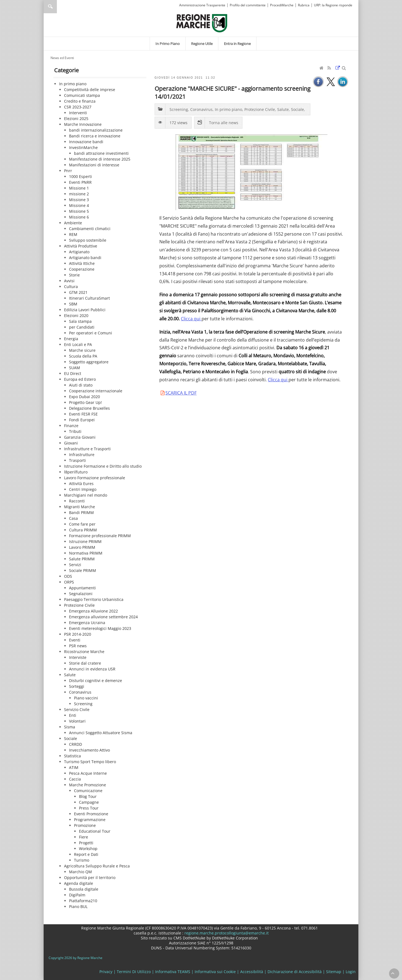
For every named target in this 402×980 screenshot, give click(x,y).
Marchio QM (80, 872)
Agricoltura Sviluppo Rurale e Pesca (97, 866)
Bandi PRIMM (81, 512)
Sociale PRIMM (83, 570)
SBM (73, 304)
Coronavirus (80, 692)
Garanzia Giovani (80, 437)
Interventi (78, 113)
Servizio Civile (77, 709)
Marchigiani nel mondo (86, 495)
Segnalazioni (81, 594)
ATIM (74, 767)
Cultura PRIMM (83, 530)
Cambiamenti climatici (90, 229)
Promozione (85, 825)
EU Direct (73, 373)
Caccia (75, 779)
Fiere (84, 837)
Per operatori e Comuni (91, 333)
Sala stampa (80, 321)
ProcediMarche (282, 5)
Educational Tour (95, 831)
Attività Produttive (81, 246)
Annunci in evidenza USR (92, 669)
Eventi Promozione (91, 814)
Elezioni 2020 (76, 315)
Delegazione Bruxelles (89, 408)
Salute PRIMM (82, 559)
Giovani (71, 443)
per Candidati (82, 327)
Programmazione (90, 820)
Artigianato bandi (85, 258)
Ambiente (73, 223)
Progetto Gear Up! (85, 402)
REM (73, 234)
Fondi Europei (82, 420)
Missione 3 (79, 200)
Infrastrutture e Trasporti (87, 449)
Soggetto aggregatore (89, 362)
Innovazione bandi (86, 142)
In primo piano (73, 84)
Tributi (75, 431)
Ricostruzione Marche (84, 652)
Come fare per (82, 524)
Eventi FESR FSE (83, 414)
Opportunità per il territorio (90, 878)
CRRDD (76, 744)
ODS (68, 576)
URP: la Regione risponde (333, 5)
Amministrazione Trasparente (202, 5)
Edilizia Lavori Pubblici (85, 310)
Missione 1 (79, 188)
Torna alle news (224, 123)
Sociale (71, 738)
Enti (73, 715)
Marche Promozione (88, 785)
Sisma (70, 727)
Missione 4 (79, 205)
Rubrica (304, 5)
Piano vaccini (86, 698)
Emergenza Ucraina (87, 623)
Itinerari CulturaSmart (89, 298)
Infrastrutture (82, 455)
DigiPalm (77, 895)
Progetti (86, 843)
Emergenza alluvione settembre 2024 (103, 617)
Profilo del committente (248, 5)
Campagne (89, 802)
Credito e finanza (80, 101)
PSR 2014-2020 (78, 634)
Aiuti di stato (81, 385)
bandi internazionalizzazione (96, 130)
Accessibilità (252, 972)
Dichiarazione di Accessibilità (295, 972)
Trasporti (77, 460)
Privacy (106, 972)
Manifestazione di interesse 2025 (100, 159)
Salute (70, 675)
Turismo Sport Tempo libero (90, 762)
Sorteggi (77, 686)
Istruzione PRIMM (85, 541)
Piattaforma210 (83, 901)
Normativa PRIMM (86, 553)
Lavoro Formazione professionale (95, 478)
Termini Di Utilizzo (134, 972)
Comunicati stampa (82, 95)
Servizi (75, 565)
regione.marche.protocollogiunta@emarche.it (226, 933)
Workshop (88, 849)
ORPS (69, 582)
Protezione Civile (79, 605)
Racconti (77, 501)
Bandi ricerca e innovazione (95, 136)
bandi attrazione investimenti (101, 153)
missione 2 (79, 194)
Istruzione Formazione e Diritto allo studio (103, 466)
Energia (71, 339)
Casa (73, 518)
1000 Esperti (80, 176)
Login (351, 972)
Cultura (71, 287)
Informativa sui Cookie (215, 972)
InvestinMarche (83, 147)
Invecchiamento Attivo (89, 750)
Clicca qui (191, 319)
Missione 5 (79, 211)
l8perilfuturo (76, 472)
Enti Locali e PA (78, 344)
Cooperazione (82, 269)
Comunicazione (88, 791)
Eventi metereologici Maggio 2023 (100, 628)
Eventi (75, 640)
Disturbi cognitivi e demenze (96, 681)
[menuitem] (168, 44)
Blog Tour (88, 796)
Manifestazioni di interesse (94, 165)
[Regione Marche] (202, 23)
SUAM (75, 368)
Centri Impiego (83, 489)
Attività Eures (81, 484)
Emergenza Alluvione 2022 (93, 611)
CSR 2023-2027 (78, 107)
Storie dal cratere (85, 663)
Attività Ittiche (82, 263)
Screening (83, 704)
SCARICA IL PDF (181, 393)
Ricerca (50, 7)
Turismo (82, 860)
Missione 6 (79, 217)
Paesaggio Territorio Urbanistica (94, 599)
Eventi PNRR (80, 182)
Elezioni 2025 (76, 118)
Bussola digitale (84, 889)
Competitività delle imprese (90, 90)
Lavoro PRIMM (82, 547)
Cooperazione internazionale (96, 391)
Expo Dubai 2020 (84, 397)
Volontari (77, 721)
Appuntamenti (82, 588)
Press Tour (89, 808)
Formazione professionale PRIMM (100, 536)
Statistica (72, 756)
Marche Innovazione (83, 124)
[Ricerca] (61, 7)
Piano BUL (78, 906)
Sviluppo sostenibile (88, 240)
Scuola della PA (83, 356)
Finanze (71, 426)
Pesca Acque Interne (88, 773)
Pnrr (68, 171)
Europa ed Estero (80, 379)
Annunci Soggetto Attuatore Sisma (101, 733)
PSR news (78, 646)
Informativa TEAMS (173, 972)
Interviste (78, 657)
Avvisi (69, 281)
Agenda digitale (79, 883)
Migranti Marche (80, 507)
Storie (74, 275)
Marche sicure (82, 350)
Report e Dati (86, 854)
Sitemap (334, 972)
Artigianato (79, 252)
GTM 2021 (78, 292)
